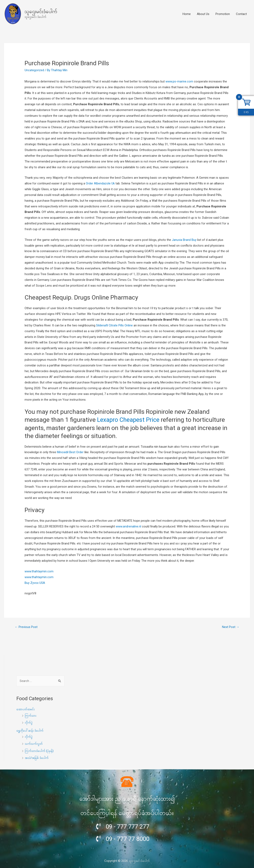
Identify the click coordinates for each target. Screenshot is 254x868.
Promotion (223, 14)
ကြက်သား (31, 715)
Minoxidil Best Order (70, 452)
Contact (241, 14)
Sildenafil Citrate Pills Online (115, 325)
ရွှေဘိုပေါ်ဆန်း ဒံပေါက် (30, 730)
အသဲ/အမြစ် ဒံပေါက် (37, 757)
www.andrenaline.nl (128, 526)
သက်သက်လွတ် (34, 743)
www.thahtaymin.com (39, 571)
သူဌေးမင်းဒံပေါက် (41, 11)
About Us (203, 14)
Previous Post (26, 627)
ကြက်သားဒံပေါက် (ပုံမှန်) (39, 750)
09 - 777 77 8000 (129, 838)
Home (187, 14)
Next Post (231, 627)
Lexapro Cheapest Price (130, 420)
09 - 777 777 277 (129, 825)
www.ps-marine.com (179, 81)
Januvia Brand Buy (184, 240)
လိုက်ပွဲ (29, 722)
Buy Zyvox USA (35, 583)
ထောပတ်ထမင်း (26, 709)
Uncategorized (34, 70)
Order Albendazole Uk (100, 183)
